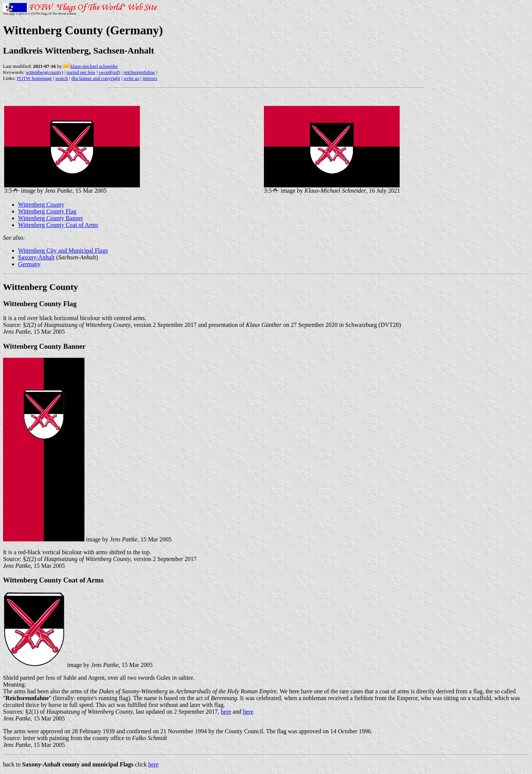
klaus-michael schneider (94, 66)
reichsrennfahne (139, 72)
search (62, 78)
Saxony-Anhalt (36, 257)
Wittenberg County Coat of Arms (58, 225)
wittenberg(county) (44, 72)
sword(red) (110, 72)
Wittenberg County (41, 205)
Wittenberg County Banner (51, 218)
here (226, 712)
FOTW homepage (34, 78)
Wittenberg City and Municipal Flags (63, 251)
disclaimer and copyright (96, 78)
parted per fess (81, 72)
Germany (29, 264)
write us (132, 78)
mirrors (150, 78)
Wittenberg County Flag (47, 211)
